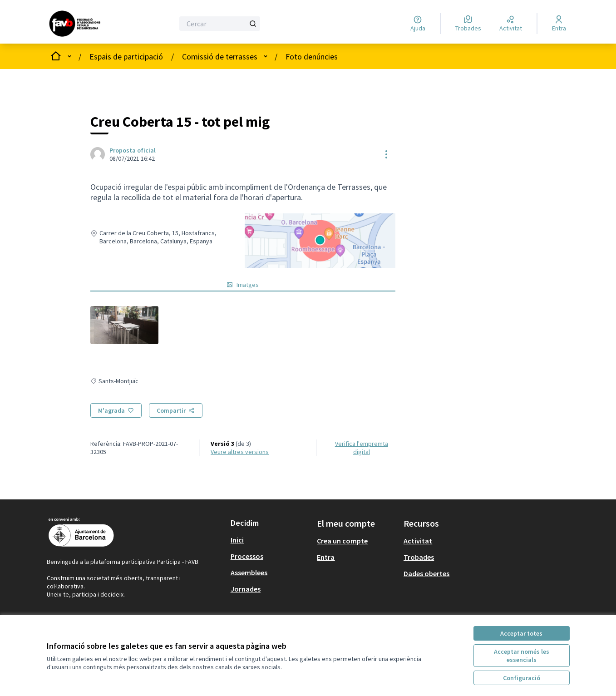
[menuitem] (270, 540)
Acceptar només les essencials (522, 656)
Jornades (246, 589)
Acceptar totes (521, 633)
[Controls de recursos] (386, 154)
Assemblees (249, 573)
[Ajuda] (418, 24)
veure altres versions (240, 452)
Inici (237, 540)
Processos (247, 556)
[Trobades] (468, 24)
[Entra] (559, 24)
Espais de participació (126, 57)
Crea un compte (342, 541)
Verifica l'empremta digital (362, 448)
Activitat (418, 541)
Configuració (522, 678)
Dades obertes (426, 573)
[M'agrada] (116, 410)
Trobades (419, 557)
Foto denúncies (312, 57)
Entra (326, 557)
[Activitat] (511, 24)
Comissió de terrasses (220, 57)
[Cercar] (220, 24)
